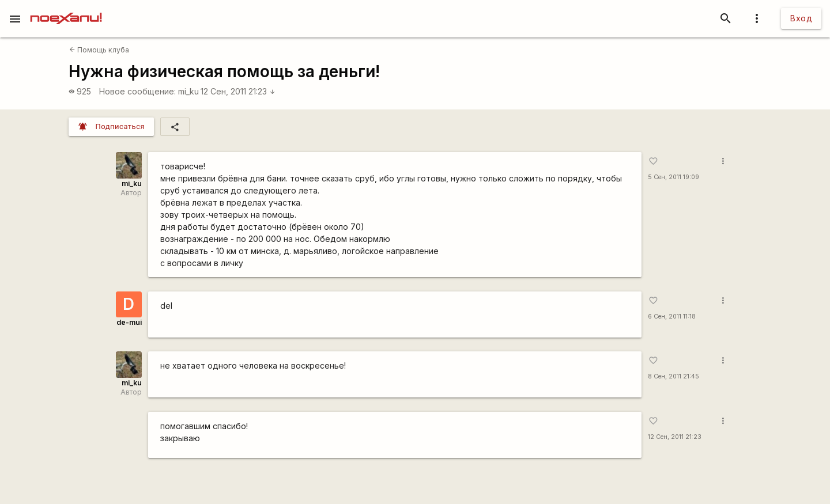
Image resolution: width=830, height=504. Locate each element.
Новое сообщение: (137, 91)
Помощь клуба (99, 50)
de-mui (129, 322)
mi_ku (188, 91)
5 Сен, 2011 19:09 (674, 177)
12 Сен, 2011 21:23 (238, 91)
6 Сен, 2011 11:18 (672, 317)
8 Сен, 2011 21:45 (674, 376)
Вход (801, 18)
